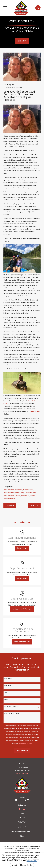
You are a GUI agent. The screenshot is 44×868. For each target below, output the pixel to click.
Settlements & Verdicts (22, 609)
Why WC (22, 822)
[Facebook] (20, 809)
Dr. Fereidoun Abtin (34, 411)
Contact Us (22, 41)
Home (22, 817)
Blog (22, 836)
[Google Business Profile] (24, 809)
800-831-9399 (22, 800)
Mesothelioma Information (22, 831)
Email (6, 699)
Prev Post (10, 506)
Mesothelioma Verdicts (12, 493)
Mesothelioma (9, 496)
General (33, 496)
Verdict (18, 496)
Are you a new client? (12, 706)
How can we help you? (12, 713)
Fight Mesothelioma (29, 493)
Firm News (25, 496)
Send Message (22, 750)
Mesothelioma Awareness (13, 490)
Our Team (22, 827)
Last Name (8, 685)
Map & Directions (22, 773)
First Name (8, 678)
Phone (7, 692)
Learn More (22, 548)
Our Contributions (22, 642)
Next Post (34, 506)
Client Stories (28, 490)
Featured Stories (9, 499)
